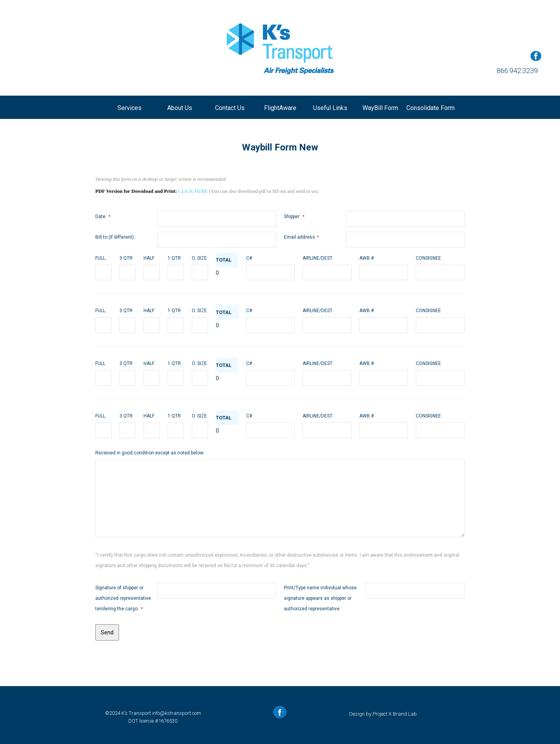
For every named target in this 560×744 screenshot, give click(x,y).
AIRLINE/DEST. (318, 258)
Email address (301, 237)
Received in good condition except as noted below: (150, 453)
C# (249, 258)
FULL (100, 258)
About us (180, 108)
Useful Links (330, 108)
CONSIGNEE (428, 258)
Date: (103, 217)
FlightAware (280, 108)
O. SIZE (199, 258)
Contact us (230, 108)
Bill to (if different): (115, 237)
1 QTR (174, 258)
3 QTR (126, 258)
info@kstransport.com (177, 713)
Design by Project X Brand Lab (383, 714)
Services (129, 108)
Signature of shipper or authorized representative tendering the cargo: (123, 598)
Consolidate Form (430, 108)
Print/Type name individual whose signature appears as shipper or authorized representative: (320, 598)
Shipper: (294, 217)
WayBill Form (380, 108)
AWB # (367, 258)
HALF (149, 258)
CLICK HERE (193, 191)
